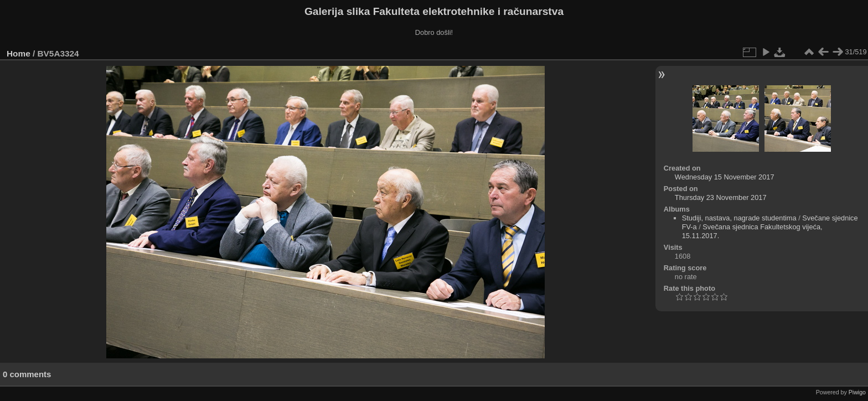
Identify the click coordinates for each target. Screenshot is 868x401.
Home (19, 53)
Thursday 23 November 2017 (721, 197)
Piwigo (857, 392)
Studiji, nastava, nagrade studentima (739, 218)
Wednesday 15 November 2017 (725, 177)
